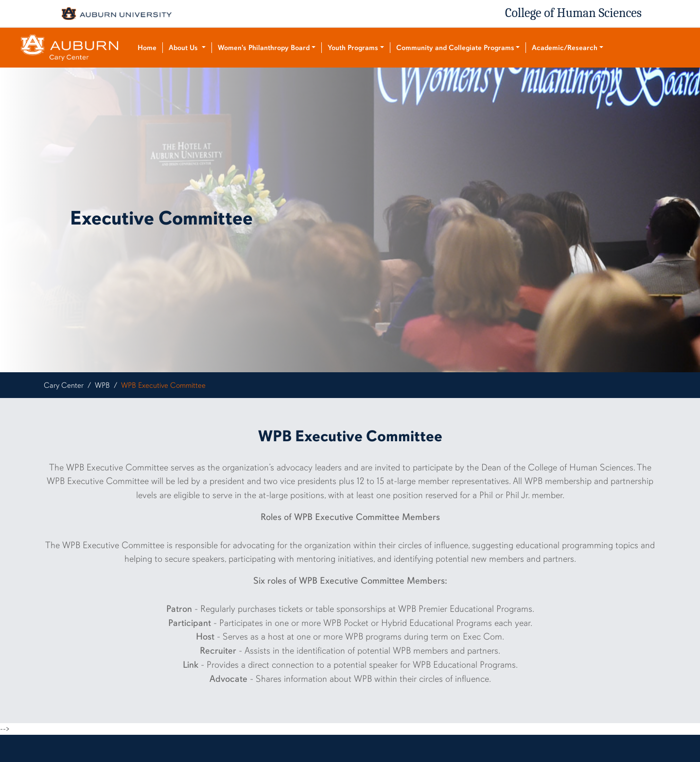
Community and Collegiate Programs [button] (455, 48)
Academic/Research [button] (565, 48)
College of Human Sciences (573, 13)
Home (147, 48)
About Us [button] (184, 48)
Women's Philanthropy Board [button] (264, 48)
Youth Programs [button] (353, 48)
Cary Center (64, 385)
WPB (102, 385)
